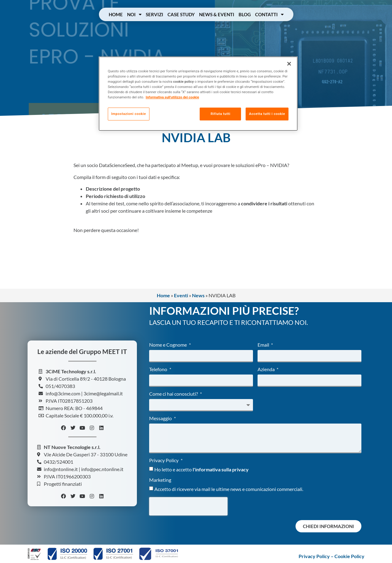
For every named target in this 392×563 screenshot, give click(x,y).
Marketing (160, 480)
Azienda (267, 369)
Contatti (269, 15)
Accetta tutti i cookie (267, 114)
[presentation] (188, 506)
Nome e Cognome (168, 345)
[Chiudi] (289, 64)
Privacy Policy (164, 460)
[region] (198, 94)
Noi (134, 15)
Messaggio (161, 418)
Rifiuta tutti (220, 114)
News (198, 295)
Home (116, 14)
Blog (245, 14)
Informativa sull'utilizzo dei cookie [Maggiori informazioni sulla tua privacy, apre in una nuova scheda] (172, 97)
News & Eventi (217, 14)
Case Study (181, 14)
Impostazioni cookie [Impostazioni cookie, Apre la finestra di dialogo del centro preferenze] (129, 114)
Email (264, 345)
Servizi (155, 14)
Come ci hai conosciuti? (174, 394)
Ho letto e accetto (202, 469)
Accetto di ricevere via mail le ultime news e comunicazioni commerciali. (229, 489)
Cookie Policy (349, 556)
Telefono (159, 369)
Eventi (181, 295)
